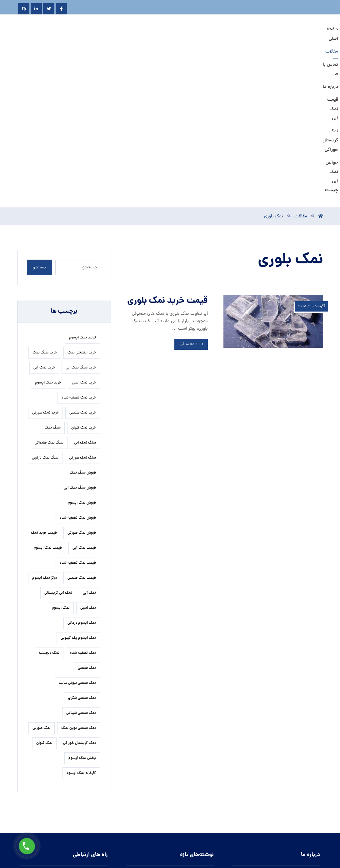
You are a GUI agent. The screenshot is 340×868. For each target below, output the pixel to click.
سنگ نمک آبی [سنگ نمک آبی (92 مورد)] (85, 296)
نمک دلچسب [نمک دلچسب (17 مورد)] (49, 506)
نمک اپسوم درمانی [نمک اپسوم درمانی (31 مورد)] (82, 476)
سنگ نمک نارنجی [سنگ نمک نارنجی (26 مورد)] (45, 311)
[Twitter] (49, 9)
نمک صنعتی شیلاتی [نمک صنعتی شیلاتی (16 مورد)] (81, 566)
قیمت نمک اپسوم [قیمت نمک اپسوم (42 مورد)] (48, 401)
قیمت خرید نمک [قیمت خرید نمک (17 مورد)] (44, 386)
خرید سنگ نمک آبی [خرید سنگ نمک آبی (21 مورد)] (81, 221)
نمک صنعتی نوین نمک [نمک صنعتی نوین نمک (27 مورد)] (79, 581)
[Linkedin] (36, 9)
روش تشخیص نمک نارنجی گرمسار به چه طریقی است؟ (170, 761)
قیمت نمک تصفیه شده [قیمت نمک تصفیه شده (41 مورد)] (78, 416)
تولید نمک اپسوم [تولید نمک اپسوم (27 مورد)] (82, 190)
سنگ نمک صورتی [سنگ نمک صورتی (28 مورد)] (82, 311)
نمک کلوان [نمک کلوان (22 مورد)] (44, 596)
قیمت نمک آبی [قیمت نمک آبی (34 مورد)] (84, 401)
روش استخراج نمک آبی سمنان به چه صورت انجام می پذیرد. (168, 824)
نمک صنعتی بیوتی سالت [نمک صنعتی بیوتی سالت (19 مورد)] (77, 536)
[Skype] (24, 9)
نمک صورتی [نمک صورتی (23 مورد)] (42, 581)
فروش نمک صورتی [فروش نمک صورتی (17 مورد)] (82, 386)
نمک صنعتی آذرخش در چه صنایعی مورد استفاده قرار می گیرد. (169, 779)
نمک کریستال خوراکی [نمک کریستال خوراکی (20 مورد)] (80, 596)
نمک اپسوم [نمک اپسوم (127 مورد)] (61, 461)
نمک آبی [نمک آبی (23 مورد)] (89, 446)
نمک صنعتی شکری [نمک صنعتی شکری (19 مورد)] (82, 551)
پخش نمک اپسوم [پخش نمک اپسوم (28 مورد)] (82, 611)
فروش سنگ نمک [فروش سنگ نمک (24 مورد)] (83, 326)
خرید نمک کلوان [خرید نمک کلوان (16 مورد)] (84, 281)
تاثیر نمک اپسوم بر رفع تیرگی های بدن (177, 730)
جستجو (40, 120)
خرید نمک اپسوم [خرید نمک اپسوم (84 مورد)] (48, 236)
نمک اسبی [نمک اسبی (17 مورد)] (88, 461)
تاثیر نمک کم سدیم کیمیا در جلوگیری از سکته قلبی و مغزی (167, 807)
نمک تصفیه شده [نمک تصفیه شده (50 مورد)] (83, 506)
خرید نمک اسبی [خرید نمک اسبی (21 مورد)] (84, 236)
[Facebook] (61, 9)
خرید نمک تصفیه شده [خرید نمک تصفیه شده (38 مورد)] (79, 251)
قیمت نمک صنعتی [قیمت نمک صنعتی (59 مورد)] (82, 431)
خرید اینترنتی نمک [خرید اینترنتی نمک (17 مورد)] (82, 206)
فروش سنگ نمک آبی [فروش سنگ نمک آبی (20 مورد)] (80, 341)
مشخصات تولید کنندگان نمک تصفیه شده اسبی (169, 793)
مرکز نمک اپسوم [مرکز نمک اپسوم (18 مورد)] (45, 431)
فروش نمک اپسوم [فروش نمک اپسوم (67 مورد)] (82, 356)
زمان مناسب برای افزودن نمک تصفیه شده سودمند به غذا (167, 743)
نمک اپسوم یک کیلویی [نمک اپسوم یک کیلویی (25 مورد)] (78, 491)
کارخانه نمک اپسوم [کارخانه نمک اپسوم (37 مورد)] (81, 626)
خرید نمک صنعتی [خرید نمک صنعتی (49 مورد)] (83, 266)
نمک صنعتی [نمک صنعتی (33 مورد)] (87, 521)
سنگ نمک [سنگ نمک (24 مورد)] (53, 281)
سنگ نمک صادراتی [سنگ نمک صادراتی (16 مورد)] (49, 296)
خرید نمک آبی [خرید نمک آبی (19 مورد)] (44, 221)
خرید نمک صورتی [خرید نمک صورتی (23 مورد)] (45, 266)
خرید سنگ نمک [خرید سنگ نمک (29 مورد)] (45, 206)
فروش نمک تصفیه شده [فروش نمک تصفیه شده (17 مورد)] (78, 371)
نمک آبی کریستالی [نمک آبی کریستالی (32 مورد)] (58, 446)
